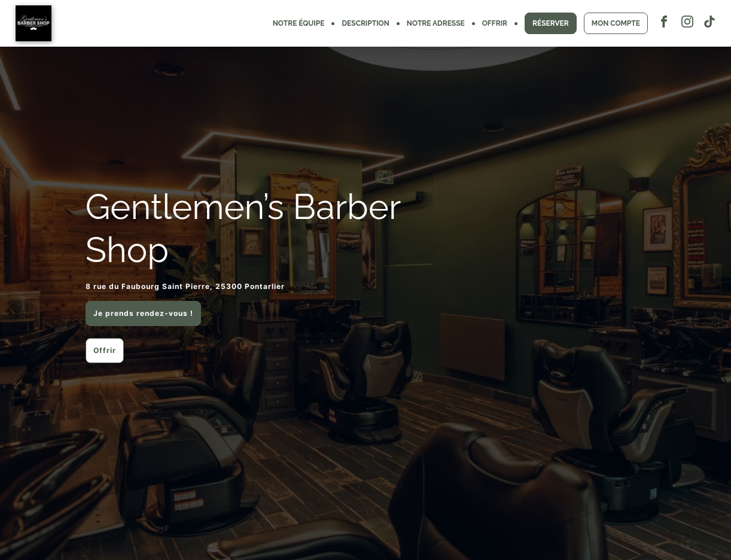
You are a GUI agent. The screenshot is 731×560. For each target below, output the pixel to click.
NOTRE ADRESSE (436, 23)
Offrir (105, 350)
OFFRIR (495, 23)
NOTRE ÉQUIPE (299, 23)
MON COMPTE (616, 23)
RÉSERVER (551, 23)
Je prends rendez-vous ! (143, 313)
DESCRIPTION (365, 23)
